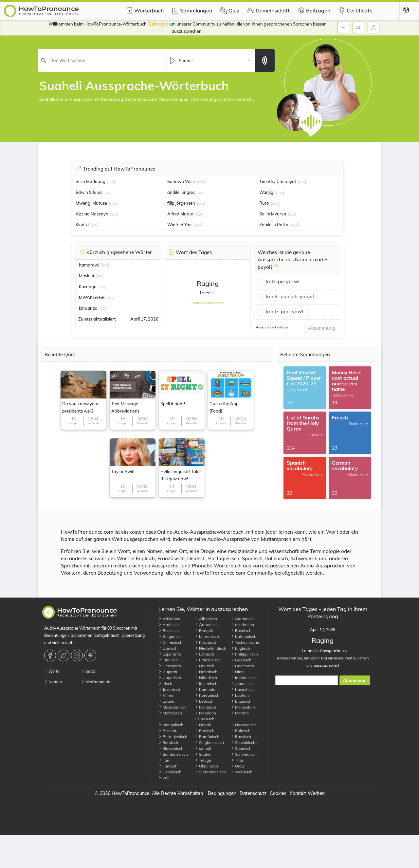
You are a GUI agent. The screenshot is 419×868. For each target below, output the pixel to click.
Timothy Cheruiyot (278, 181)
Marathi (240, 713)
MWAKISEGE (92, 297)
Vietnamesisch (210, 772)
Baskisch (169, 630)
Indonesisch (244, 678)
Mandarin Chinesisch (205, 716)
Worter (53, 671)
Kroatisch (205, 642)
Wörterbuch (144, 10)
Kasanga (88, 286)
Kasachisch (243, 689)
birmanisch (207, 636)
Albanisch (206, 619)
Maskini (86, 276)
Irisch (165, 683)
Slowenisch (171, 748)
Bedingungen (222, 793)
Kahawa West (181, 181)
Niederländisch (210, 648)
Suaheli (204, 754)
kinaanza (88, 308)
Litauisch (241, 701)
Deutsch (204, 666)
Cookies (278, 793)
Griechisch (242, 666)
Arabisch (169, 625)
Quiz (229, 10)
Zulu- (165, 778)
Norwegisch (244, 725)
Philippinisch (244, 654)
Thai (237, 760)
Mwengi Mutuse (91, 203)
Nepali (203, 725)
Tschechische (245, 642)
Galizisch (241, 660)
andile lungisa (181, 192)
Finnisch (168, 660)
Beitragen (313, 10)
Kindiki (82, 225)
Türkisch (168, 766)
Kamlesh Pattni (274, 225)
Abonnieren (355, 681)
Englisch (240, 648)
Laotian (240, 695)
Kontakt (298, 793)
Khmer (167, 695)
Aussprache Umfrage (272, 327)
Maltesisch (170, 713)
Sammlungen (191, 10)
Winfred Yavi (180, 225)
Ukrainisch (206, 766)
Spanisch (241, 748)
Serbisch (168, 742)
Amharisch (243, 619)
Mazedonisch (173, 707)
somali (203, 748)
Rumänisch (207, 737)
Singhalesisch (209, 742)
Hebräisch (206, 672)
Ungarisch (170, 678)
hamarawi (89, 265)
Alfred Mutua (180, 214)
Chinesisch (170, 642)
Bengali (204, 630)
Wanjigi (267, 192)
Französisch (208, 660)
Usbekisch (170, 772)
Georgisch (170, 666)
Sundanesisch (173, 754)
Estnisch (204, 654)
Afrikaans (169, 619)
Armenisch (207, 625)
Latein (166, 701)
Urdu (237, 766)
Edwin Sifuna (89, 192)
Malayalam (243, 707)
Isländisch (206, 678)
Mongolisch (171, 725)
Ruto (264, 203)
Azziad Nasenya (92, 214)
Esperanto (170, 654)
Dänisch (168, 648)
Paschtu (168, 731)
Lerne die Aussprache (208, 303)
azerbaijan (242, 625)
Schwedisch (244, 754)
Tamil (165, 760)
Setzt (88, 671)
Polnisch (241, 731)
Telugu (203, 760)
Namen (53, 682)
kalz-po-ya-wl (283, 281)
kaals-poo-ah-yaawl (290, 296)
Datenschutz (253, 793)
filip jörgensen (181, 203)
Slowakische (244, 742)
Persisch (205, 731)
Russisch (241, 737)
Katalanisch (244, 636)
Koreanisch (207, 695)
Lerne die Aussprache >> (323, 651)
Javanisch (169, 689)
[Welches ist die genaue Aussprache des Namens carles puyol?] (276, 268)
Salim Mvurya (273, 214)
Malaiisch (205, 707)
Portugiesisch (173, 737)
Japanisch (242, 683)
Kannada (205, 689)
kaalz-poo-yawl (285, 312)
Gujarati (168, 672)
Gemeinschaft (268, 10)
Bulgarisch (170, 636)
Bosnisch (241, 630)
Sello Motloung (91, 181)
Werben (316, 793)
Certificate (355, 10)
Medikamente (96, 682)
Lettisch (204, 701)
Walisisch (242, 772)
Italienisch (206, 683)
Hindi (238, 672)
